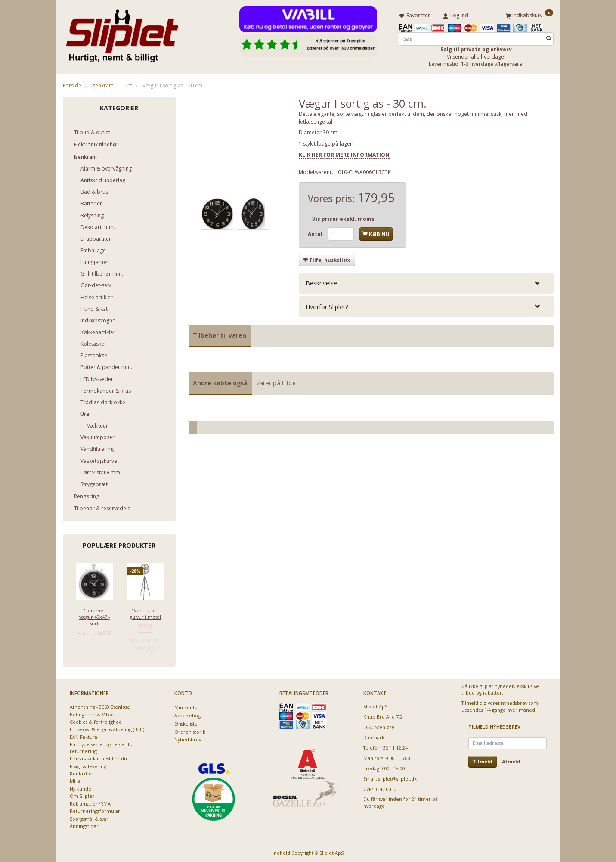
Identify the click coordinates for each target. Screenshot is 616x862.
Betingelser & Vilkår (92, 713)
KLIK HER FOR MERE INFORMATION (344, 153)
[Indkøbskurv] (529, 14)
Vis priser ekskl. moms (343, 217)
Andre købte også (220, 382)
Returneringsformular (95, 810)
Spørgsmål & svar (89, 817)
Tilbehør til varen (220, 333)
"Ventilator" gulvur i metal (145, 612)
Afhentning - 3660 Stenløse (100, 705)
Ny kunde (80, 787)
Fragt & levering (88, 764)
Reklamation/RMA (90, 802)
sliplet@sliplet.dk (398, 777)
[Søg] (549, 37)
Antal (316, 232)
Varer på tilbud (277, 382)
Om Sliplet (82, 795)
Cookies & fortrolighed (96, 721)
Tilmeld (483, 760)
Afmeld (511, 760)
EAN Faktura (84, 736)
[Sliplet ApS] (122, 33)
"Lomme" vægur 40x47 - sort (94, 615)
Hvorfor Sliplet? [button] (327, 305)
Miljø (75, 780)
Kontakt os (82, 772)
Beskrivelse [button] (321, 282)
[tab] (426, 282)
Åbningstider (84, 825)
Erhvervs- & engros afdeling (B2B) (107, 728)
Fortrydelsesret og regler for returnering (102, 746)
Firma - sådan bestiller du (98, 757)
